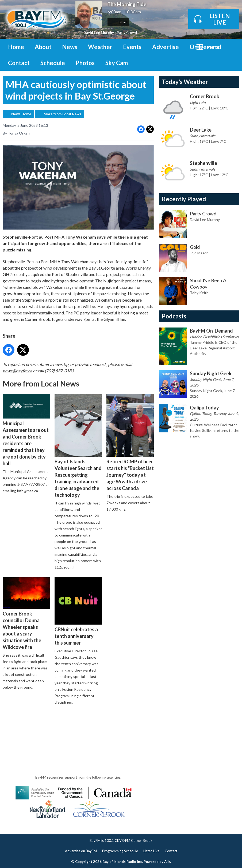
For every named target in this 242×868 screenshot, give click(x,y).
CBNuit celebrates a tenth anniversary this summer (78, 611)
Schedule (53, 63)
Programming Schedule (120, 851)
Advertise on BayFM (81, 851)
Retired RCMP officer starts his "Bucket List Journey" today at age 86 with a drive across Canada (130, 442)
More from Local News (62, 114)
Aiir (167, 862)
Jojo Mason (199, 253)
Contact (19, 63)
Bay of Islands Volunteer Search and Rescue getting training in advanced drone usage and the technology (78, 446)
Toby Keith (199, 293)
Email (118, 22)
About (43, 47)
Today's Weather (185, 82)
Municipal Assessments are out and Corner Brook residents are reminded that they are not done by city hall (26, 430)
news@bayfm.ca (17, 371)
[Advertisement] (100, 724)
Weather (100, 47)
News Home (21, 114)
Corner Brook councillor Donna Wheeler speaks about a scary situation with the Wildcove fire (26, 614)
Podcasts (174, 316)
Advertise (166, 47)
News (70, 47)
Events (132, 47)
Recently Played (184, 199)
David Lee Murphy (99, 33)
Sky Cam (117, 63)
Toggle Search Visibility (231, 47)
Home (16, 47)
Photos (85, 63)
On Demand (205, 47)
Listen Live (151, 851)
